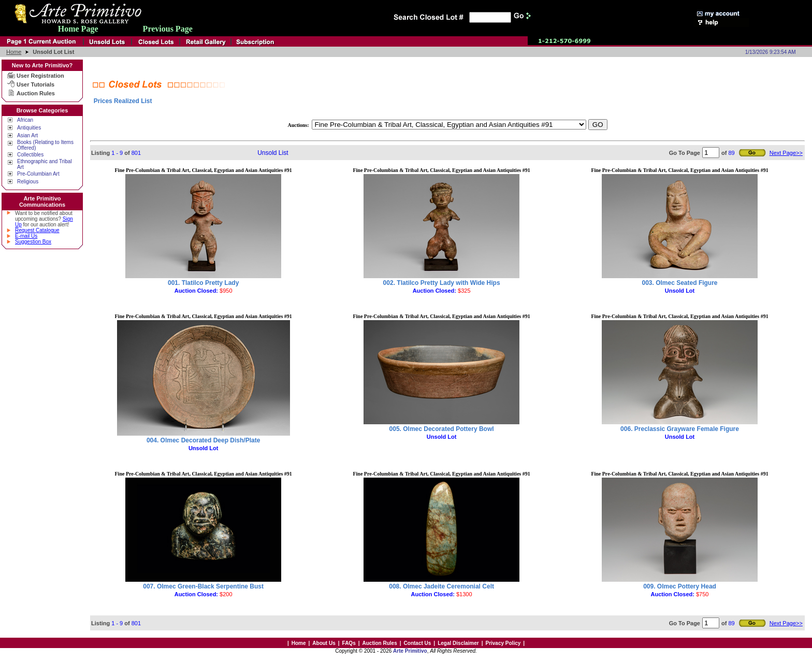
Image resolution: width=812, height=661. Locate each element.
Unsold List (273, 153)
